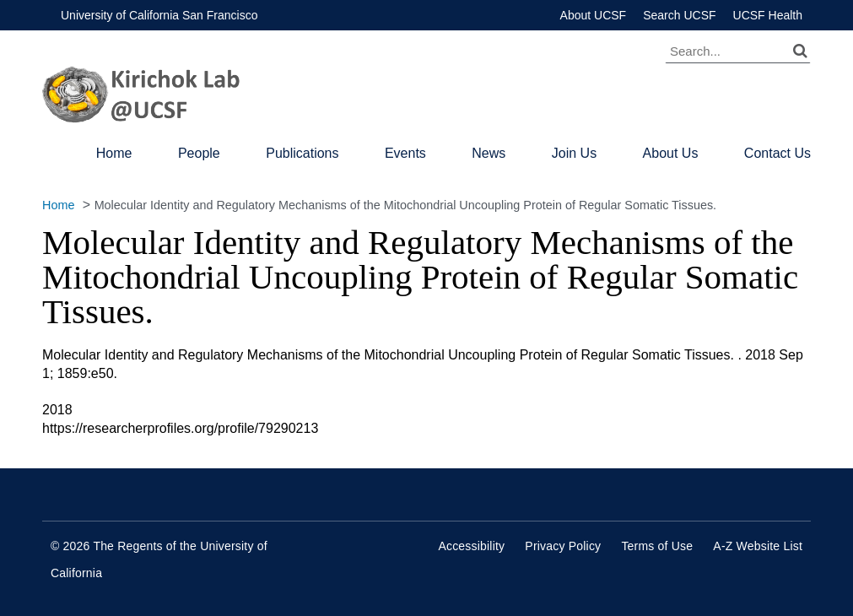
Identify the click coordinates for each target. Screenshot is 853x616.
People (199, 153)
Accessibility (471, 546)
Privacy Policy (563, 546)
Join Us (574, 153)
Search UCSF (679, 15)
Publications (302, 153)
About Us (671, 153)
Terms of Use (657, 546)
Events (405, 153)
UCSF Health (768, 15)
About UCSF (594, 15)
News (489, 153)
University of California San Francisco (159, 15)
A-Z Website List (758, 546)
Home (114, 153)
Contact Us (777, 153)
